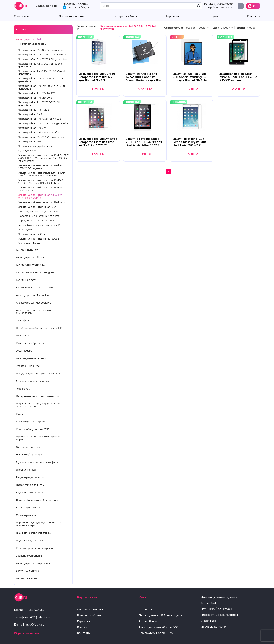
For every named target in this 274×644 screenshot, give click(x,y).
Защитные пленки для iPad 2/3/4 (37, 207)
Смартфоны (23, 320)
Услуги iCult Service (27, 571)
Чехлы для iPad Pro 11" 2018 (34, 110)
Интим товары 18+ (27, 578)
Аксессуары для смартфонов (33, 563)
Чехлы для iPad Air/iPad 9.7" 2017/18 (39, 132)
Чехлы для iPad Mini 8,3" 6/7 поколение (41, 50)
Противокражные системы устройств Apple (38, 438)
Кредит (213, 16)
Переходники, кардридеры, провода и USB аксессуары (39, 524)
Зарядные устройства (29, 556)
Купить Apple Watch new (31, 265)
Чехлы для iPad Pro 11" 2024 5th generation (43, 59)
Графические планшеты (30, 485)
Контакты (253, 16)
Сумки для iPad (27, 151)
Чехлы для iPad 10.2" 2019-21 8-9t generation (44, 123)
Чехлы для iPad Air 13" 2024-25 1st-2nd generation (40, 65)
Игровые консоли (27, 470)
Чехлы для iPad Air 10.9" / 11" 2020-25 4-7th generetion (42, 73)
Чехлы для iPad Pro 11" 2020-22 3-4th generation (39, 104)
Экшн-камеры (24, 351)
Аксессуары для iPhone (30, 257)
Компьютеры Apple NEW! (156, 633)
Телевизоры (23, 389)
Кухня (19, 414)
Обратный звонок (76, 4)
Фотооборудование (28, 447)
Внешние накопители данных (34, 533)
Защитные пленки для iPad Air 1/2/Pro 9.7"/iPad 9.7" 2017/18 (40, 196)
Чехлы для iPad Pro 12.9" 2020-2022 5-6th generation (42, 87)
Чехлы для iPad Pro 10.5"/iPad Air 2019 (40, 119)
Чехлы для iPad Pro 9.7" (32, 128)
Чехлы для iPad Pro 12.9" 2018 (35, 98)
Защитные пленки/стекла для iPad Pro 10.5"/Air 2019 (41, 189)
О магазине (22, 16)
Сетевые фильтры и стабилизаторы (37, 500)
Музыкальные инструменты (32, 381)
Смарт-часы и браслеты (30, 343)
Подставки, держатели (30, 541)
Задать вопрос (46, 6)
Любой (226, 28)
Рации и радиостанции (30, 477)
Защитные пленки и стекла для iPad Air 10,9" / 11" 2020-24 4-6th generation (42, 174)
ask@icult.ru (35, 625)
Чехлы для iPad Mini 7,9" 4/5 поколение (41, 137)
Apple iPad (146, 610)
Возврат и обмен (125, 16)
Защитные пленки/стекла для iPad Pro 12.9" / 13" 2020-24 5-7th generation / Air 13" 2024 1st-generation (44, 158)
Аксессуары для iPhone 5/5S (159, 627)
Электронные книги (28, 366)
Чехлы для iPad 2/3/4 (30, 142)
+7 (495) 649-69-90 (218, 4)
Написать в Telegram (77, 7)
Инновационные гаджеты (31, 358)
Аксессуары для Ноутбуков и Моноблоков (33, 311)
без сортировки (196, 28)
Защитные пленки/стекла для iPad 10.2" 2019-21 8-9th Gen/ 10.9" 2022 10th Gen (41, 182)
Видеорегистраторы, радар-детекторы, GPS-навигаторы (39, 405)
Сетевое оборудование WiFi (33, 429)
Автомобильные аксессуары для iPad (40, 225)
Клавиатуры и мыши (28, 508)
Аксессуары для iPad (28, 39)
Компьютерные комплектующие (35, 548)
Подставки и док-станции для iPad (39, 216)
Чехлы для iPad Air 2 (30, 114)
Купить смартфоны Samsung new (36, 272)
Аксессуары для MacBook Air (33, 295)
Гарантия (172, 16)
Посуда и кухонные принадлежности (38, 374)
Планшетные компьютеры (219, 615)
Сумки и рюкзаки (26, 515)
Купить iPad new (26, 280)
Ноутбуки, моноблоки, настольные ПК (39, 328)
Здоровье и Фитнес (30, 243)
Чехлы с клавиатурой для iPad (36, 146)
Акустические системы (30, 492)
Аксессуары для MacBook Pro (34, 303)
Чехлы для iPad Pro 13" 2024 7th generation (43, 55)
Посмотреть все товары (32, 44)
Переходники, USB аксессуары (161, 616)
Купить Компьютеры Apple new (34, 288)
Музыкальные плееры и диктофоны (37, 462)
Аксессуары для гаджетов (32, 422)
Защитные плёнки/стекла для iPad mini (41, 202)
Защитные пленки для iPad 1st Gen (39, 239)
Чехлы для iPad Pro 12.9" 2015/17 (37, 93)
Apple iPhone (148, 621)
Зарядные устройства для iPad (37, 221)
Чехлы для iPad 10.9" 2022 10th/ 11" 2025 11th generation (43, 80)
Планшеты (22, 336)
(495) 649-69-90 (41, 617)
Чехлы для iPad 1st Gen (32, 234)
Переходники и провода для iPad (38, 211)
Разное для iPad (28, 230)
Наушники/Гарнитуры (29, 455)
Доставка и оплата (72, 16)
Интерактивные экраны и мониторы (37, 396)
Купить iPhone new (27, 250)
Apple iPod (208, 603)
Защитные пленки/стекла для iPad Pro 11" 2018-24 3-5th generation (42, 167)
